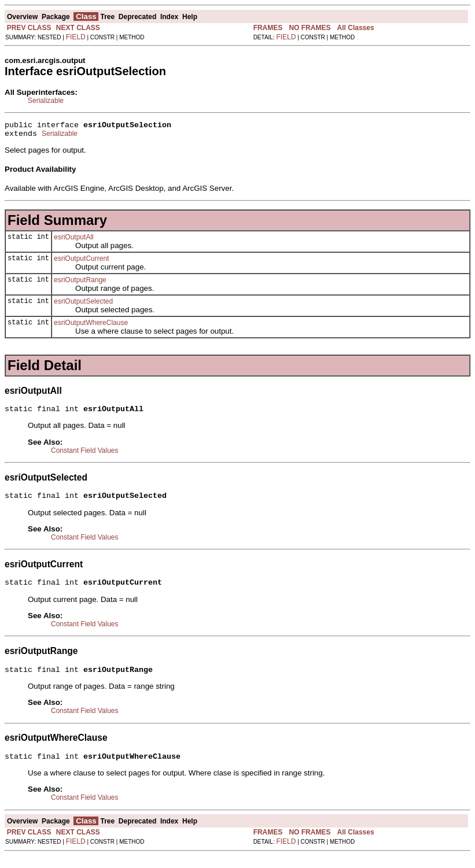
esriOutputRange (80, 283)
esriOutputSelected (83, 305)
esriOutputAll (74, 241)
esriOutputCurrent (81, 262)
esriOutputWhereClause (91, 326)
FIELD (76, 37)
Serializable (46, 101)
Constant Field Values (85, 456)
